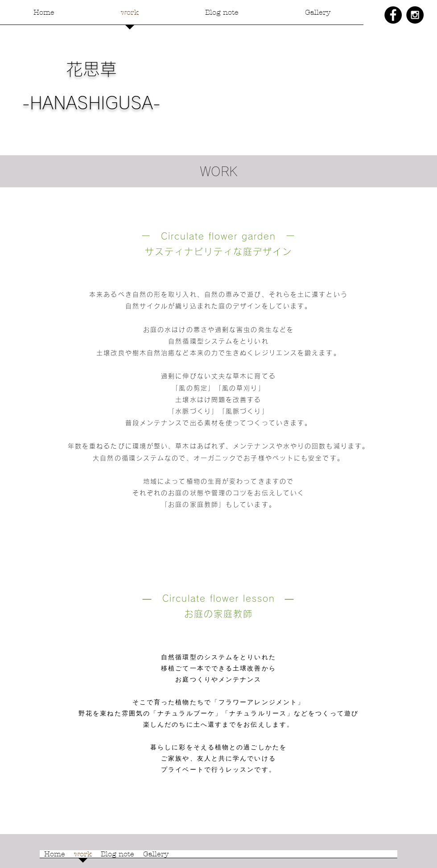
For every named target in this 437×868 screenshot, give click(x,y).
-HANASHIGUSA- (91, 103)
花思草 (91, 69)
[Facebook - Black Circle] (393, 15)
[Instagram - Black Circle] (415, 15)
